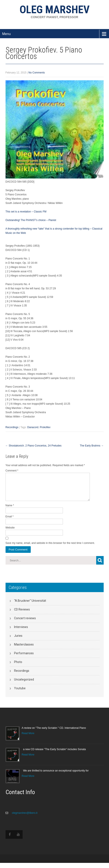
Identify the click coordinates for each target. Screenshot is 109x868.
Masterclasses (24, 650)
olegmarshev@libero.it (24, 818)
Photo (18, 667)
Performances (24, 658)
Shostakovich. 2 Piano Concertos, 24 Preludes (34, 446)
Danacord (33, 427)
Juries (18, 641)
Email (10, 522)
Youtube (20, 693)
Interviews (21, 632)
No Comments (37, 73)
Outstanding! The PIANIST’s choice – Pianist (31, 220)
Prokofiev (45, 427)
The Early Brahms (92, 446)
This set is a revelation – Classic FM (26, 212)
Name (10, 511)
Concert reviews (25, 623)
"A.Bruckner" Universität (30, 606)
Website (10, 533)
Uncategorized (24, 685)
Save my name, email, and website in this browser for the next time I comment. (50, 548)
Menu (6, 34)
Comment (12, 471)
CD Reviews (22, 615)
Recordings (12, 427)
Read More (28, 738)
